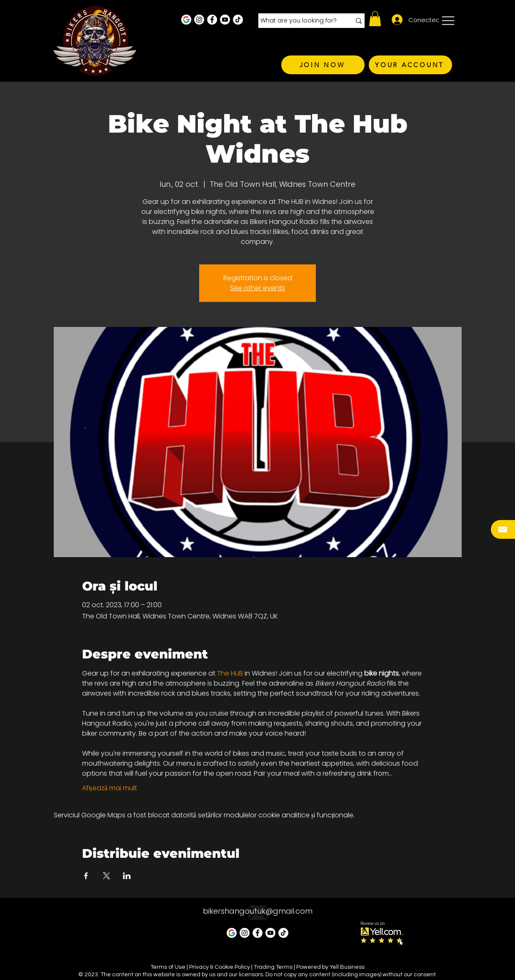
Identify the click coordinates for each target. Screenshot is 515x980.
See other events (257, 288)
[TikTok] (238, 20)
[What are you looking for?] (299, 21)
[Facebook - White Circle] (212, 20)
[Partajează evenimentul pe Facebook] (86, 876)
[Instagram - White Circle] (199, 20)
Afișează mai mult (110, 788)
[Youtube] (225, 20)
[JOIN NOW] (323, 65)
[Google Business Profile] (186, 20)
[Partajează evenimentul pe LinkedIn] (127, 876)
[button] (375, 19)
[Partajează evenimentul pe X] (106, 876)
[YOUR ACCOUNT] (410, 65)
